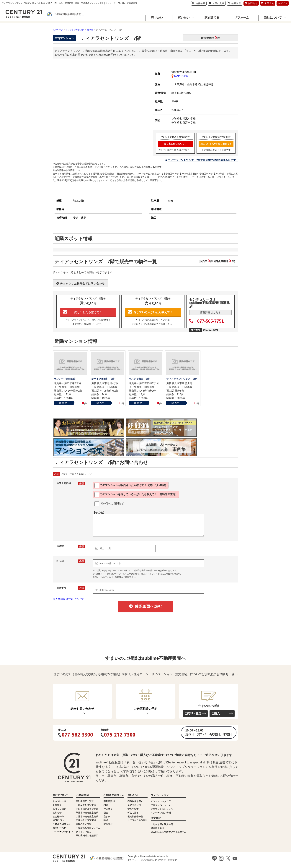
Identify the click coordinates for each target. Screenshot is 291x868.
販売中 (63, 403)
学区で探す (133, 809)
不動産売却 (109, 801)
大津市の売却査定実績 (87, 817)
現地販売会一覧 (135, 817)
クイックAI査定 (84, 832)
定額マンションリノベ (162, 809)
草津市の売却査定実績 (87, 813)
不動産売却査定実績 (86, 805)
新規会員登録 (134, 805)
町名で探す (133, 813)
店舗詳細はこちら (210, 312)
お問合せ (251, 3)
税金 (106, 813)
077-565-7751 (207, 321)
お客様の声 (58, 817)
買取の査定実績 (84, 824)
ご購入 (216, 713)
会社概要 (57, 805)
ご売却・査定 (193, 713)
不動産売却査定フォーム (88, 828)
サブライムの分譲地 (138, 820)
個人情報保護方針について (68, 599)
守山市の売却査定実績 (87, 809)
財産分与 (108, 824)
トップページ (59, 801)
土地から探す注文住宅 (162, 824)
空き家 (107, 817)
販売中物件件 (210, 38)
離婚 (106, 820)
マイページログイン (63, 832)
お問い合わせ (59, 828)
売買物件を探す (135, 801)
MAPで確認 (180, 76)
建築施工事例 (157, 828)
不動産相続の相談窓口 (87, 835)
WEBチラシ (59, 820)
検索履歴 (235, 3)
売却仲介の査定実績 (86, 820)
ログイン (283, 3)
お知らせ (57, 813)
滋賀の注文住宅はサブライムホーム (169, 832)
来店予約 (268, 3)
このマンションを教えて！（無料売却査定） (136, 495)
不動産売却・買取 (85, 801)
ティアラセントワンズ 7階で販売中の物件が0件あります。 (203, 160)
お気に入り (217, 3)
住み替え (108, 809)
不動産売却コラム (62, 824)
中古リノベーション (161, 805)
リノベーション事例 (161, 813)
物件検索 (199, 3)
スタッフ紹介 (59, 809)
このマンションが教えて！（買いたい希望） (131, 486)
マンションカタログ (161, 801)
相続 (106, 805)
